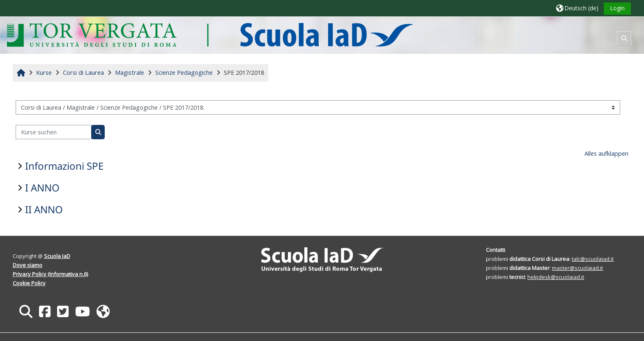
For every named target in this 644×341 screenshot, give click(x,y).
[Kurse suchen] (54, 132)
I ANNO (42, 188)
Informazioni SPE (64, 166)
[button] (577, 8)
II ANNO (44, 209)
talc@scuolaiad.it (593, 259)
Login (617, 8)
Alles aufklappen (606, 153)
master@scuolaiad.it (577, 268)
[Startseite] (210, 35)
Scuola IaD (57, 256)
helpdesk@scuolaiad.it (556, 277)
